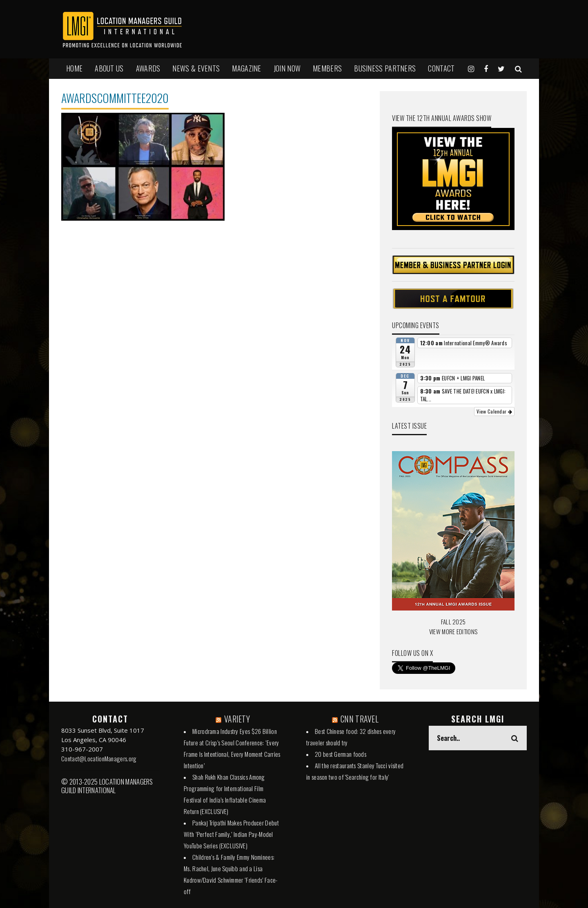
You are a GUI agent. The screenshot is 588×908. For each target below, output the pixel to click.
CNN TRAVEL (360, 719)
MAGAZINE (246, 68)
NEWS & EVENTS (196, 68)
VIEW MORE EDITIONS (453, 631)
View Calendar (494, 411)
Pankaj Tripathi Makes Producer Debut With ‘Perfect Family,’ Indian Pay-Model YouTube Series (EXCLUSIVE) (231, 834)
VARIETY (237, 719)
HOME (74, 68)
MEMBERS (327, 68)
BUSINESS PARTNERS (385, 68)
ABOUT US (109, 68)
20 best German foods (341, 754)
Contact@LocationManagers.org (99, 758)
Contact (441, 68)
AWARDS (148, 68)
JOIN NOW (287, 68)
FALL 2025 (453, 622)
